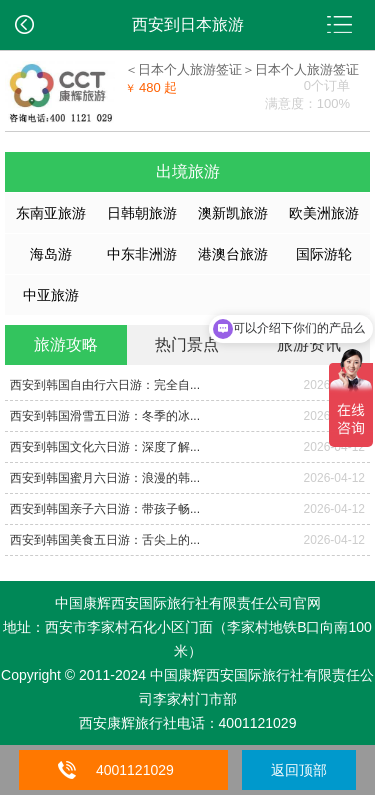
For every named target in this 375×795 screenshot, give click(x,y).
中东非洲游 (142, 254)
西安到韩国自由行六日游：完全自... (105, 385)
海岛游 (51, 254)
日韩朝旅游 (142, 213)
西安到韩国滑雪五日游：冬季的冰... (105, 416)
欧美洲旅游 (324, 213)
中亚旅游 (51, 295)
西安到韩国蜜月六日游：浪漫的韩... (105, 478)
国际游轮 (324, 254)
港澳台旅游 (233, 254)
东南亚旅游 (51, 213)
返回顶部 (299, 770)
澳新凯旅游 (233, 213)
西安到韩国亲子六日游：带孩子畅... (105, 509)
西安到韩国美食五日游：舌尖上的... (105, 540)
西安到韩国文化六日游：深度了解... (105, 447)
